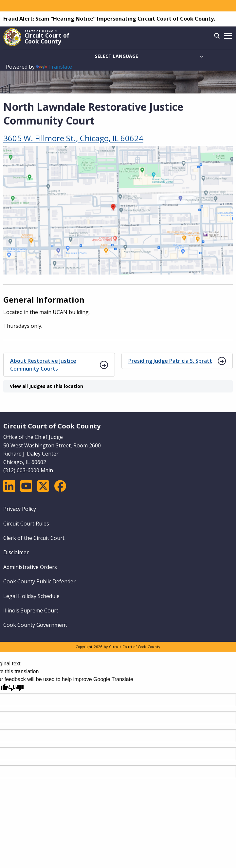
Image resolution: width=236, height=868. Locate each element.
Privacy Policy (20, 509)
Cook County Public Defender (39, 581)
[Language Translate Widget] (118, 56)
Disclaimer (16, 552)
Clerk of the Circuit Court (34, 538)
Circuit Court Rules (26, 524)
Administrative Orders (30, 567)
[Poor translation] (16, 688)
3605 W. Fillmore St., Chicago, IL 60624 (73, 138)
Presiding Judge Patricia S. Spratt (170, 361)
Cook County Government (35, 625)
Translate (54, 67)
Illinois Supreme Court (31, 610)
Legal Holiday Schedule (31, 596)
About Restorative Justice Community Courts (43, 365)
